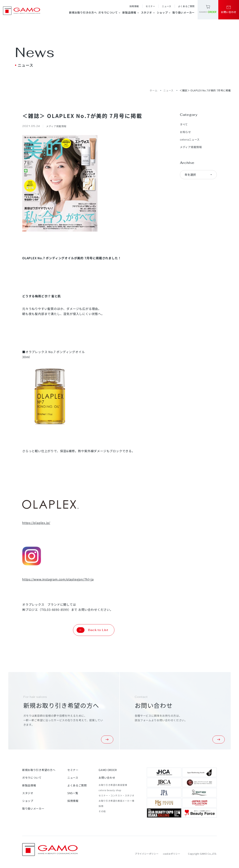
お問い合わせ (107, 778)
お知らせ (185, 132)
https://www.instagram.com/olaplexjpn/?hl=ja (58, 579)
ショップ (164, 12)
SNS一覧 (73, 793)
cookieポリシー (172, 854)
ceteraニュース (190, 139)
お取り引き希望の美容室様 (113, 785)
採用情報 (134, 6)
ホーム (153, 90)
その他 (102, 811)
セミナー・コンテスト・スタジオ (116, 795)
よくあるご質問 (186, 6)
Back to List (92, 630)
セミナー (150, 6)
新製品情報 (131, 12)
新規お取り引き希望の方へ (39, 770)
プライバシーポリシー (147, 854)
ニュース (166, 6)
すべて (184, 124)
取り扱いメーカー (183, 12)
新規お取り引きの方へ (83, 12)
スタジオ (148, 12)
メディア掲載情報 (191, 147)
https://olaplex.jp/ (36, 523)
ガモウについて (110, 12)
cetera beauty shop (110, 790)
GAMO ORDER (108, 770)
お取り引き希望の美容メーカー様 (116, 801)
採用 (101, 806)
